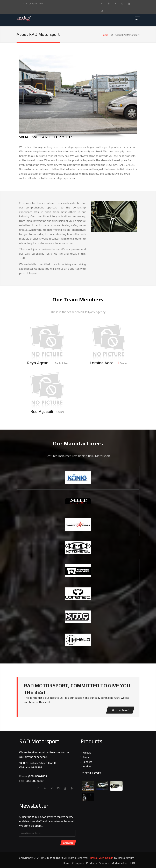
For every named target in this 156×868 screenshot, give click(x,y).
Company (78, 863)
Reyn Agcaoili (39, 363)
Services (104, 863)
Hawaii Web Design (102, 858)
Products (91, 863)
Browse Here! (120, 710)
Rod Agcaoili (42, 411)
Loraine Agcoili (103, 363)
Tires (86, 757)
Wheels (87, 753)
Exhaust (87, 762)
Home (105, 35)
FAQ (132, 863)
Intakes (87, 766)
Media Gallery (119, 863)
